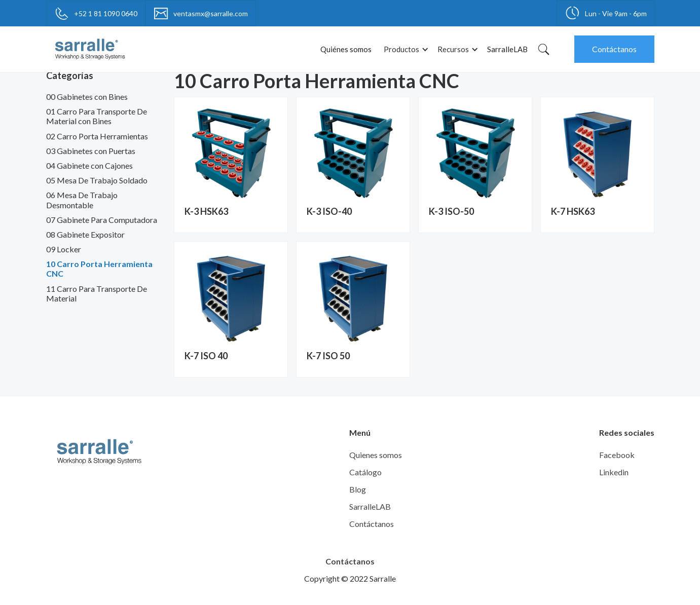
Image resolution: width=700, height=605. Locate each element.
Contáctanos (614, 49)
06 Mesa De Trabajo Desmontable (82, 200)
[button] (404, 49)
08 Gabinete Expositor (85, 234)
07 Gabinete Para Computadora (102, 220)
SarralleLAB (507, 49)
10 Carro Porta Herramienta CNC (99, 269)
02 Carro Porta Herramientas (97, 136)
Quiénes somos (346, 49)
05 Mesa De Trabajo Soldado (97, 180)
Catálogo (365, 472)
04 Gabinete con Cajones (89, 165)
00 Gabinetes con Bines (87, 97)
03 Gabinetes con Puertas (91, 151)
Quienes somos (376, 455)
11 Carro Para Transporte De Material (97, 293)
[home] (90, 49)
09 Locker (64, 249)
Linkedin (614, 472)
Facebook (617, 455)
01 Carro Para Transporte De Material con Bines (97, 116)
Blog (358, 489)
